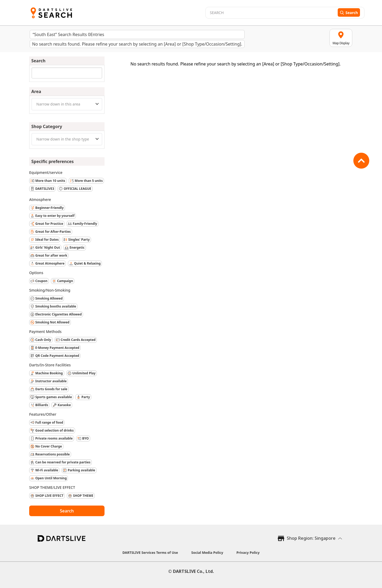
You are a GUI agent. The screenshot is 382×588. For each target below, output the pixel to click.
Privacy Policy (248, 552)
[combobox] (67, 104)
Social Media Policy (207, 552)
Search (67, 511)
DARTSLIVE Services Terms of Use (150, 552)
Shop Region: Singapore (311, 538)
